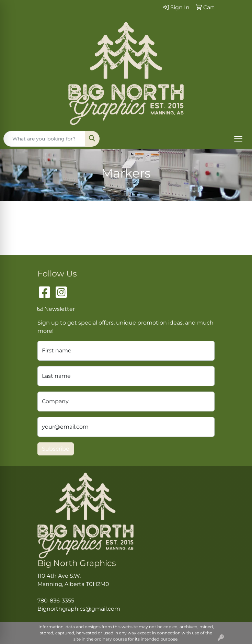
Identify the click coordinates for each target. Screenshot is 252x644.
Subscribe (56, 449)
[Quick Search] (44, 139)
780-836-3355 (56, 601)
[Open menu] (238, 139)
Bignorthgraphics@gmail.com (79, 609)
